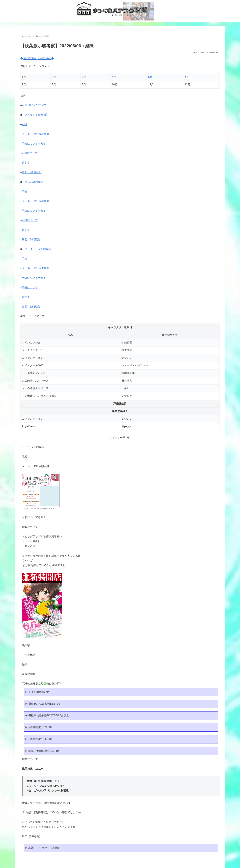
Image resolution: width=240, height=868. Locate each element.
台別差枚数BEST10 (40, 727)
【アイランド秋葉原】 (35, 115)
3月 (84, 77)
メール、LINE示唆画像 (35, 134)
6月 (187, 77)
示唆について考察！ (34, 144)
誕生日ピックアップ (34, 105)
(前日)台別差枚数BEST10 (43, 751)
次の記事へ (46, 58)
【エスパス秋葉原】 (34, 182)
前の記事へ (28, 58)
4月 (114, 77)
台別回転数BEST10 (40, 739)
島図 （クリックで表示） (44, 848)
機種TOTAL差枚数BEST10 (44, 704)
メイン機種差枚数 (39, 692)
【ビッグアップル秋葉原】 (38, 249)
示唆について (30, 153)
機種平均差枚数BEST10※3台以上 (49, 715)
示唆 (24, 124)
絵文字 (26, 163)
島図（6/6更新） (32, 172)
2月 (54, 77)
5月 (150, 77)
